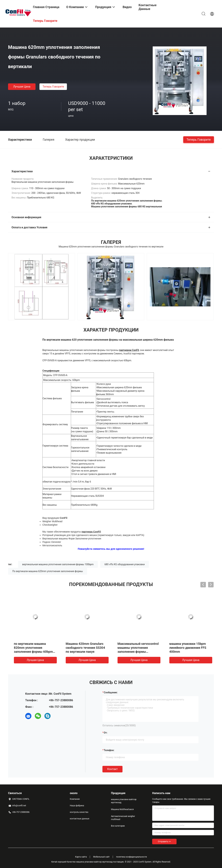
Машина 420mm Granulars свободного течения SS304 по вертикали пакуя (187, 648)
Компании (75, 799)
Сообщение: (111, 692)
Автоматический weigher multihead (123, 818)
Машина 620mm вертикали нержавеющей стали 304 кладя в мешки (83, 648)
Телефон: (109, 750)
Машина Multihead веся (122, 809)
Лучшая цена (22, 87)
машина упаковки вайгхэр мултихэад (124, 801)
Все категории (118, 826)
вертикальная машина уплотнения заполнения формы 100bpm (58, 564)
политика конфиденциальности (132, 857)
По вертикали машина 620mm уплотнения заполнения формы (48, 571)
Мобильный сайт (101, 857)
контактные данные (80, 819)
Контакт (112, 769)
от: (106, 733)
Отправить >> (164, 842)
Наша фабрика (77, 806)
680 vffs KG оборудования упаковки (125, 564)
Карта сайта (81, 857)
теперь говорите (53, 87)
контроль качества (79, 812)
